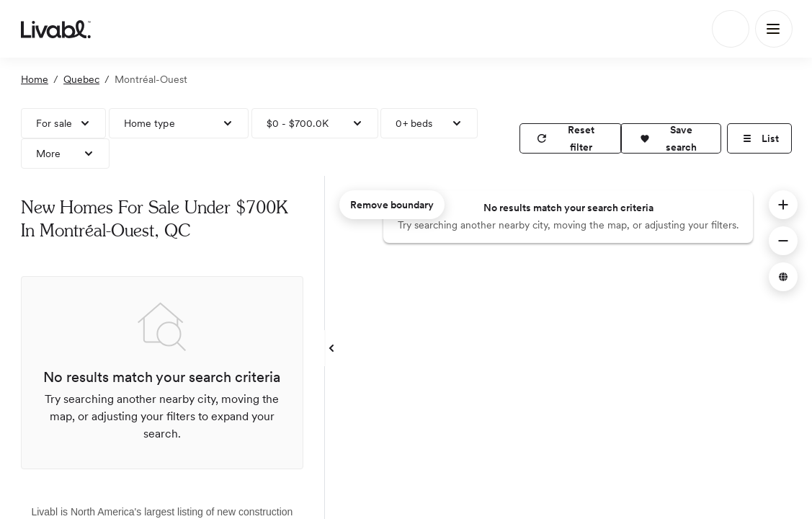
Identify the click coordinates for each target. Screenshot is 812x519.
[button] (671, 138)
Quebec (81, 79)
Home (35, 79)
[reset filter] (571, 138)
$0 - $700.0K (298, 123)
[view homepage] (56, 29)
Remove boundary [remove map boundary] (392, 205)
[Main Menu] (774, 29)
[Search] (731, 29)
